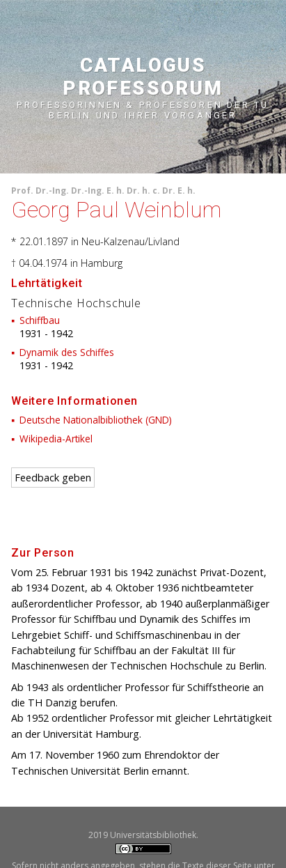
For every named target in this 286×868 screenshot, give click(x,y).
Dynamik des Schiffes (67, 352)
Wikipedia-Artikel (56, 439)
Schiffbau (40, 320)
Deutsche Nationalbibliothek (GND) (96, 420)
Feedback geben (53, 478)
